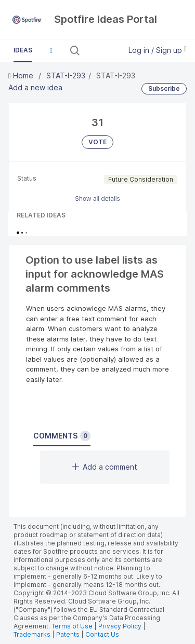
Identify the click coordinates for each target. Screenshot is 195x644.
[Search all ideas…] (100, 50)
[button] (51, 50)
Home (22, 76)
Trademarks (33, 634)
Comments (62, 436)
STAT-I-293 (66, 76)
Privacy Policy (120, 626)
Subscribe (164, 88)
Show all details (97, 198)
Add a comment (105, 467)
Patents (68, 634)
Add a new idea (35, 87)
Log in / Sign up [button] (158, 50)
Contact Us (102, 634)
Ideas (23, 50)
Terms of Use (72, 626)
